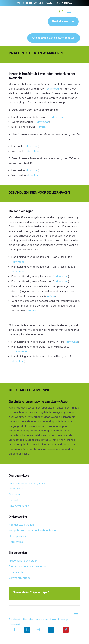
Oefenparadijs (17, 536)
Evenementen (17, 572)
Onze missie (16, 489)
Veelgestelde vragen (21, 525)
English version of (27, 484)
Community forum (19, 578)
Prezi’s (43, 127)
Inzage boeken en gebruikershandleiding (33, 531)
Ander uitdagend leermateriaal (54, 38)
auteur (51, 296)
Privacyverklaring (19, 506)
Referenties (16, 542)
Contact (14, 500)
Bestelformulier (63, 21)
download (53, 89)
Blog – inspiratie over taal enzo (27, 566)
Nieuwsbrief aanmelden (23, 561)
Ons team (15, 494)
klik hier (32, 311)
